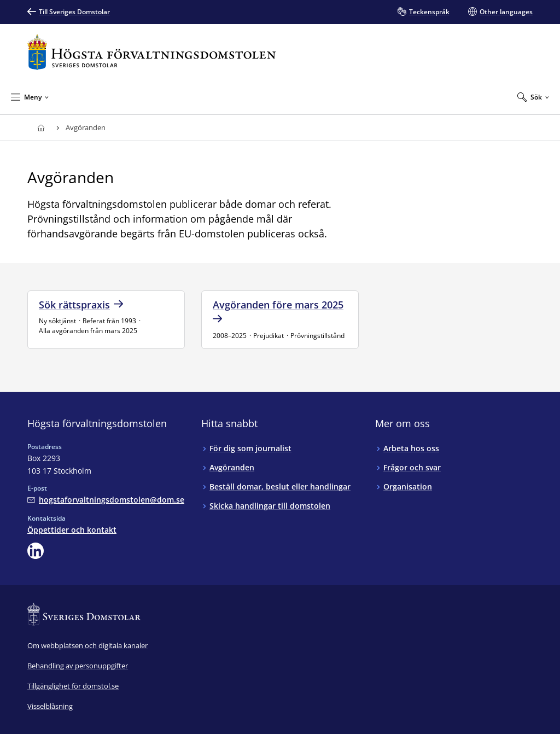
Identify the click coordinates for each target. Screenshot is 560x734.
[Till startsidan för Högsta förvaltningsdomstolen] (151, 52)
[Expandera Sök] (533, 97)
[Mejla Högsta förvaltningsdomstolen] (106, 500)
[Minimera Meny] (30, 97)
